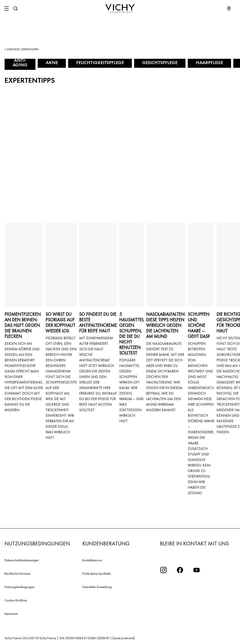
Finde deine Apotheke (97, 573)
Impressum (11, 614)
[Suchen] (15, 9)
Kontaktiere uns (92, 560)
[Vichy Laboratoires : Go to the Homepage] (120, 9)
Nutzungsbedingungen (20, 587)
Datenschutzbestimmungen (22, 560)
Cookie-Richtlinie (16, 600)
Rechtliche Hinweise (17, 573)
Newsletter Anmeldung (97, 587)
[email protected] (124, 638)
